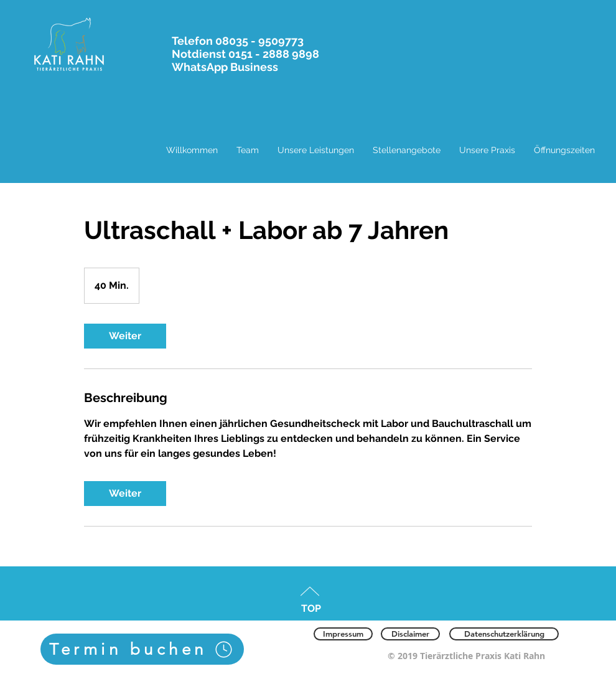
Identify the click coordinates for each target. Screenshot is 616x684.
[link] (125, 336)
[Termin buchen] (142, 649)
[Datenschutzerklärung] (504, 634)
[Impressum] (343, 634)
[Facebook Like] (195, 632)
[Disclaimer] (410, 634)
